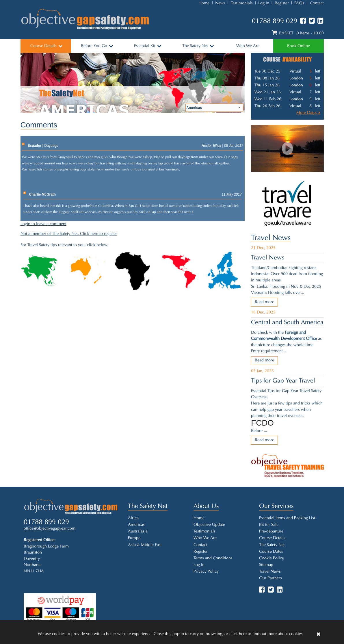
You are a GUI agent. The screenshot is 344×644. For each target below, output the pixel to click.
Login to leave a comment (43, 224)
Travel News (271, 238)
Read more (264, 302)
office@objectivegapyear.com (50, 529)
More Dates (308, 113)
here (243, 634)
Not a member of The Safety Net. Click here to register (69, 234)
